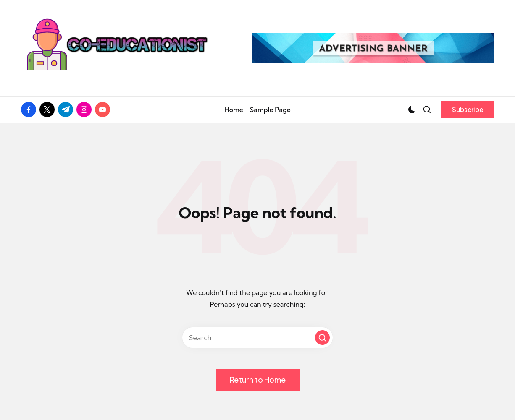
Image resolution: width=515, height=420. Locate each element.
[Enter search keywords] (257, 338)
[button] (468, 110)
